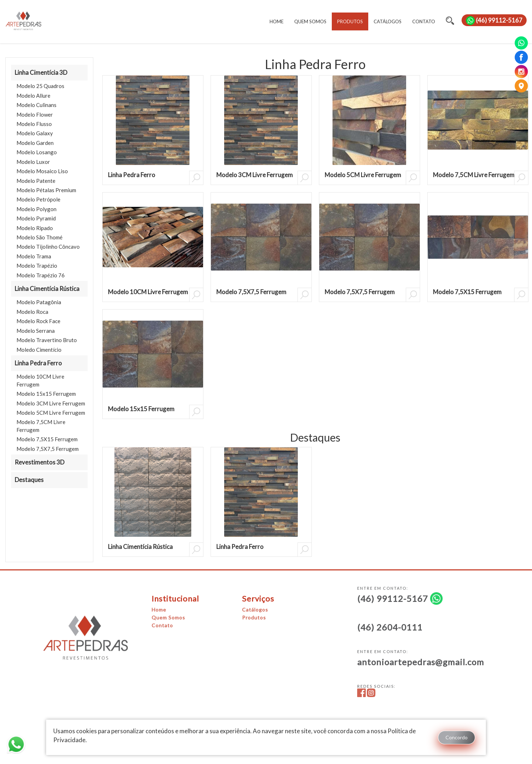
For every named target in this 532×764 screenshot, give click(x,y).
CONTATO (424, 21)
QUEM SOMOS (310, 21)
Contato (162, 625)
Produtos (254, 617)
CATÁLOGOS (388, 21)
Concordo (457, 737)
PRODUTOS (350, 21)
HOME (277, 21)
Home (159, 610)
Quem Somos (168, 617)
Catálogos (255, 610)
